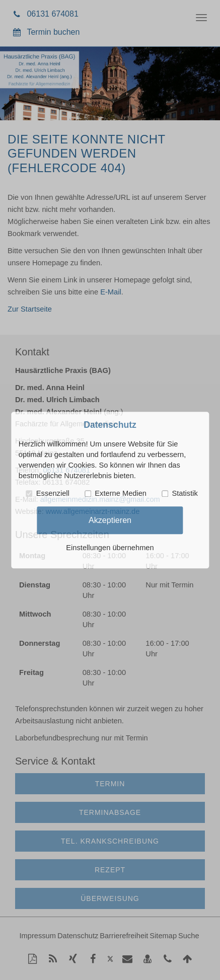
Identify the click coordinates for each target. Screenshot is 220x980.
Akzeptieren (110, 520)
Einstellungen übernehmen (110, 548)
